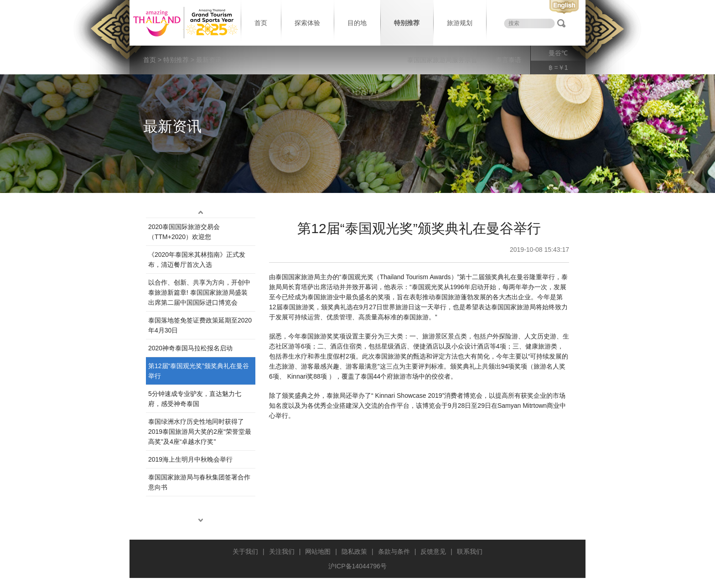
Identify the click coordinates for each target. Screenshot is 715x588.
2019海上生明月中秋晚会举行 (190, 459)
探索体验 (307, 23)
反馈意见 (433, 552)
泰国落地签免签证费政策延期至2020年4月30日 (200, 325)
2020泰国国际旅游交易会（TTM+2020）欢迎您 (184, 232)
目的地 (357, 23)
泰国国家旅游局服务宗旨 (442, 60)
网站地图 (318, 552)
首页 (261, 23)
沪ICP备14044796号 (357, 566)
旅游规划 (460, 23)
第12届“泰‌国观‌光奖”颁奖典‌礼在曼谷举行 (199, 371)
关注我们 (282, 552)
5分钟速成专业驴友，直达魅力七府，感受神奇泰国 (195, 399)
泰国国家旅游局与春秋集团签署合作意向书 (199, 482)
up (201, 212)
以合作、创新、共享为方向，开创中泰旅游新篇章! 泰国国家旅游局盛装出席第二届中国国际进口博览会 (199, 292)
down (201, 520)
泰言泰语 (508, 60)
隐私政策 (354, 552)
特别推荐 (407, 23)
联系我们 (470, 552)
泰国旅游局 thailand (184, 23)
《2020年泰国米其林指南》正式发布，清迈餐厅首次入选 (197, 260)
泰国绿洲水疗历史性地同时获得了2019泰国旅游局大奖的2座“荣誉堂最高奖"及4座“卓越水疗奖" (200, 432)
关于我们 (245, 552)
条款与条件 (394, 552)
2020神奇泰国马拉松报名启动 (190, 348)
